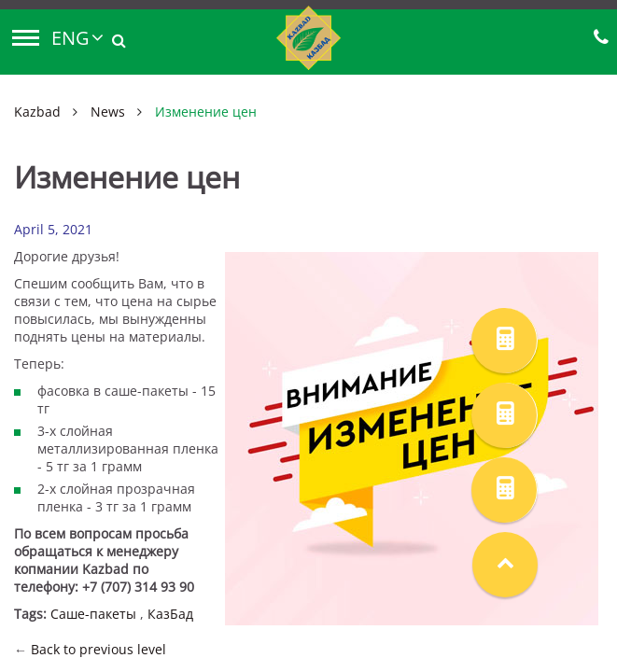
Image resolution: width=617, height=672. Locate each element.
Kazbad (37, 112)
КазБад (170, 614)
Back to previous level (98, 649)
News (108, 112)
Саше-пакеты (93, 614)
